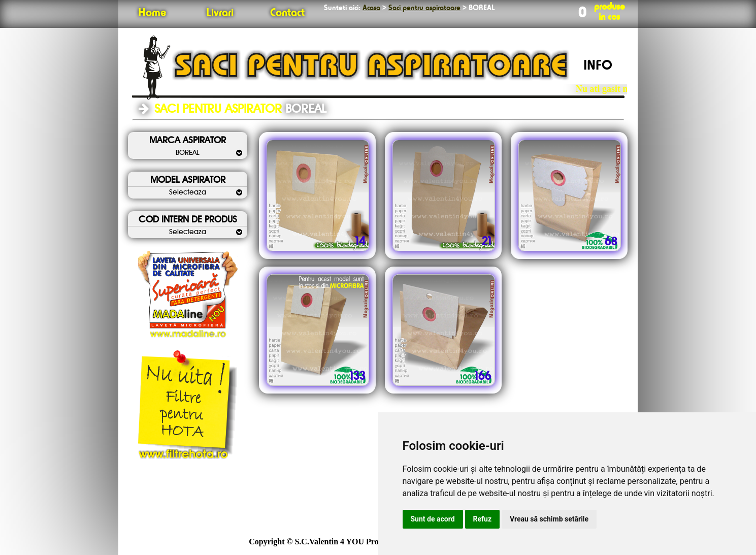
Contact (287, 13)
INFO (598, 66)
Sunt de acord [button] (433, 519)
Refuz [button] (483, 519)
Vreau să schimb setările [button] (549, 519)
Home (152, 13)
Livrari (220, 13)
